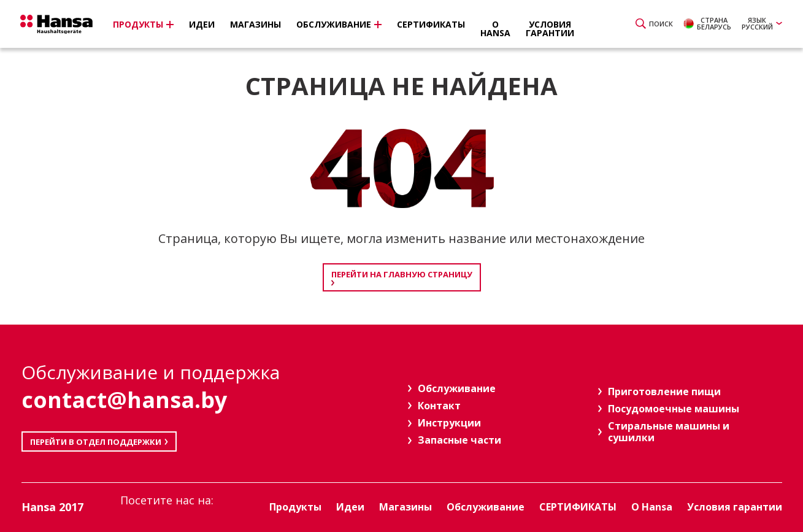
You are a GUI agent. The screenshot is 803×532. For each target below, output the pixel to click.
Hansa (61, 25)
